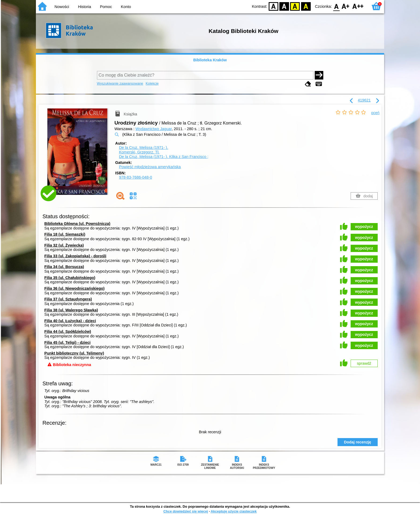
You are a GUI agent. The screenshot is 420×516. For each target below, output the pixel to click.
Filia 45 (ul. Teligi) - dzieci (67, 342)
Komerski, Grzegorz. (139, 152)
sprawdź (364, 363)
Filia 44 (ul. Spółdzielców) (68, 332)
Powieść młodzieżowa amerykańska (150, 167)
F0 (336, 6)
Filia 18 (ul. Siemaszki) (65, 234)
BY (306, 6)
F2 (358, 6)
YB (295, 6)
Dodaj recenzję (358, 442)
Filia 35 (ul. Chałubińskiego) (70, 278)
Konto (126, 7)
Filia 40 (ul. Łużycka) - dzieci (70, 321)
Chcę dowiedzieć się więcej (186, 511)
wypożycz (364, 227)
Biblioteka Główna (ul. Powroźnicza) (77, 224)
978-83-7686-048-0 (135, 177)
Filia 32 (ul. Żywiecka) (64, 245)
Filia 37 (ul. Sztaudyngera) (68, 299)
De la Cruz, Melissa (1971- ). (143, 148)
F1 (346, 6)
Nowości (62, 7)
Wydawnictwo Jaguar (154, 129)
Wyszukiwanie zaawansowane (120, 83)
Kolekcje (152, 83)
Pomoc (106, 7)
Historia (85, 7)
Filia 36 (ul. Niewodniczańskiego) (75, 288)
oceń (375, 113)
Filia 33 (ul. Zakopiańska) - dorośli (75, 256)
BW (284, 6)
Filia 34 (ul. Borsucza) (64, 267)
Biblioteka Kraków (210, 60)
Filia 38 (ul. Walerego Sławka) (71, 310)
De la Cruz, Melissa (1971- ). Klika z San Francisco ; (164, 157)
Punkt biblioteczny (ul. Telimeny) (74, 353)
